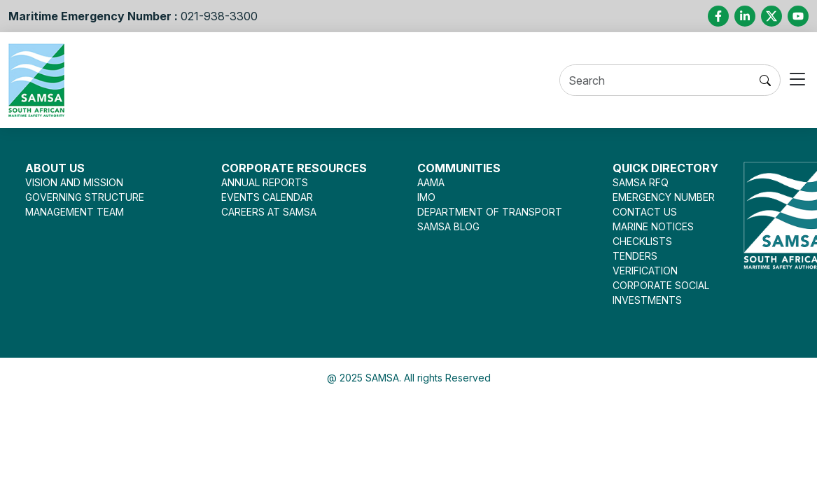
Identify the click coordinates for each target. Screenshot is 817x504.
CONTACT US (645, 212)
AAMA (431, 182)
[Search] (655, 81)
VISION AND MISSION (74, 182)
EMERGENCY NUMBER (664, 197)
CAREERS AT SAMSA (269, 212)
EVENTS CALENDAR (267, 197)
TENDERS (635, 256)
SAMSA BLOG (448, 226)
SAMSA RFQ (641, 182)
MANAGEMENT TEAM (75, 212)
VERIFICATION (645, 271)
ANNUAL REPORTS (265, 182)
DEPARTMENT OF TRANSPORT (490, 212)
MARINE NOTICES (653, 226)
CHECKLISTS (642, 241)
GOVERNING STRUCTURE (85, 197)
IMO (426, 197)
